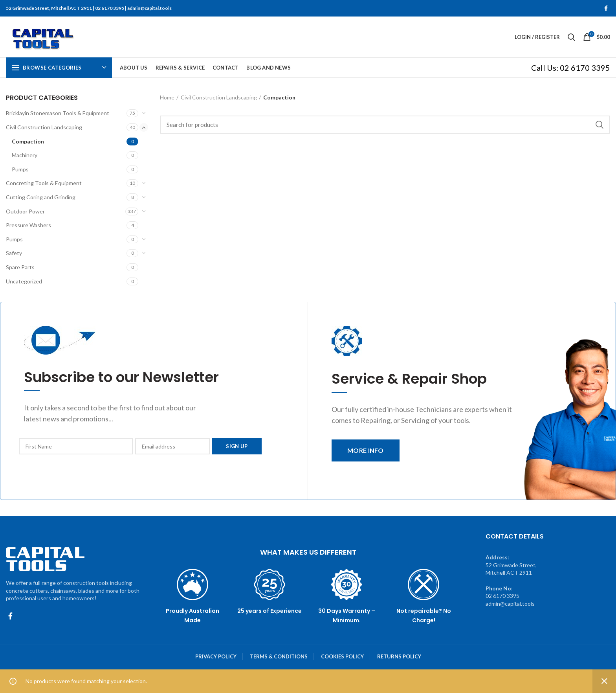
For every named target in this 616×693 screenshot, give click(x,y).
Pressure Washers (28, 225)
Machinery (25, 155)
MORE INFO (366, 450)
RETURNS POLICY (399, 656)
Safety (14, 253)
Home (167, 97)
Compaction (28, 141)
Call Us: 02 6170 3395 (571, 68)
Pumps (20, 169)
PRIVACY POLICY (216, 656)
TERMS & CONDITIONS (279, 656)
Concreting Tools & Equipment (44, 183)
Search (599, 125)
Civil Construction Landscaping (44, 127)
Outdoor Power (25, 211)
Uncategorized (24, 281)
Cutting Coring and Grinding (41, 197)
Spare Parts (20, 267)
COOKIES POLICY (342, 656)
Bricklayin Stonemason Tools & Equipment (58, 113)
